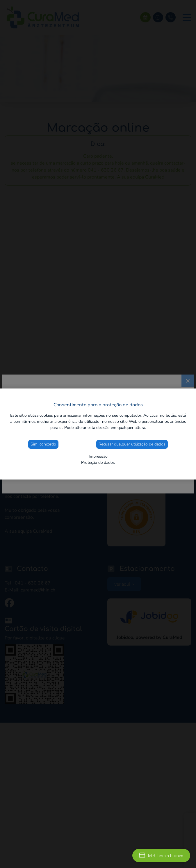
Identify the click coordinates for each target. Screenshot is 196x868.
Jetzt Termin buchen (161, 855)
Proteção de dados (98, 462)
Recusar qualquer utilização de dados (132, 444)
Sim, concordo (43, 444)
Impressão (98, 456)
